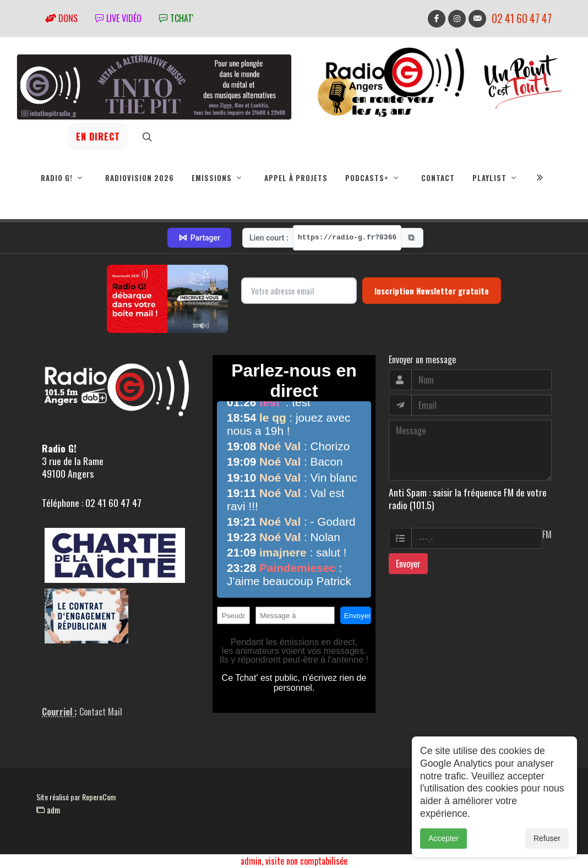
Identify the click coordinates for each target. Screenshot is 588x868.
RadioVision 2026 (140, 178)
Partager (199, 238)
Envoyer (408, 564)
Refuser (547, 838)
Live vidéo (118, 18)
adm (48, 810)
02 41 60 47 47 (522, 18)
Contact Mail (101, 712)
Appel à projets (296, 178)
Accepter (443, 838)
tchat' (176, 18)
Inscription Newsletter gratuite (432, 291)
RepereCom (99, 797)
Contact (438, 178)
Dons (61, 18)
